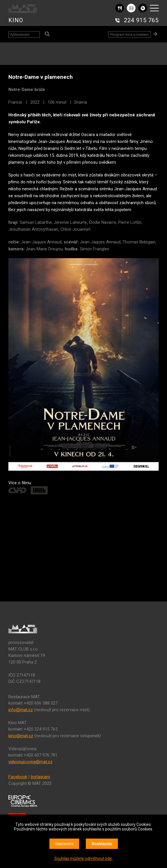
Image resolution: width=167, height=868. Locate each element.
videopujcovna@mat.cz (30, 762)
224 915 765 (141, 20)
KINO (16, 20)
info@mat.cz (21, 710)
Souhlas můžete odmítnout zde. (83, 858)
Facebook (18, 777)
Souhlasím (102, 844)
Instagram (40, 777)
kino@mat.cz (21, 736)
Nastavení (64, 844)
